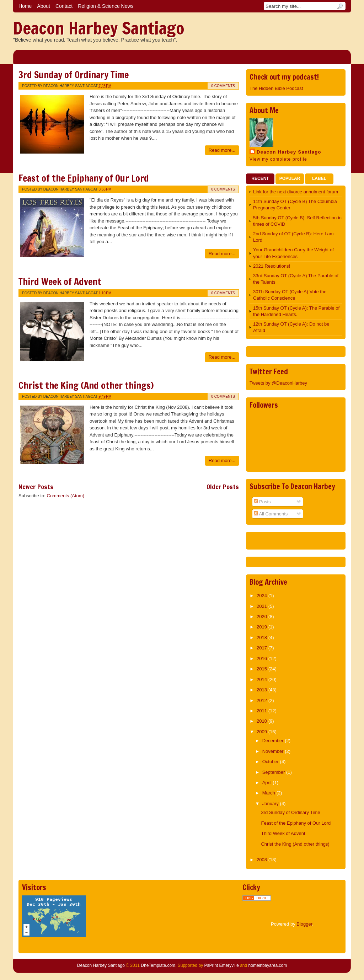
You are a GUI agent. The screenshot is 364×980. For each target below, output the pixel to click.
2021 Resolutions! (272, 266)
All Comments (271, 514)
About (44, 6)
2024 (263, 596)
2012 (263, 700)
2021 (263, 606)
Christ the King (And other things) (86, 385)
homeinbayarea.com (268, 965)
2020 (263, 617)
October (271, 762)
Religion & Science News (106, 6)
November (274, 751)
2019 (263, 627)
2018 (263, 638)
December (274, 741)
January (271, 804)
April (268, 783)
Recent (260, 178)
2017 (263, 648)
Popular (290, 178)
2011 (263, 711)
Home (25, 6)
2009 (263, 732)
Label (319, 178)
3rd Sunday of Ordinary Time (74, 75)
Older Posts (223, 487)
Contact (64, 6)
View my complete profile (278, 159)
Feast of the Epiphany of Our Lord (84, 178)
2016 (263, 658)
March (269, 793)
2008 (263, 860)
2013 (263, 690)
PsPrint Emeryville (221, 965)
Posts (262, 502)
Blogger (304, 924)
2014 (263, 679)
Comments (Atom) (66, 496)
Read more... (222, 150)
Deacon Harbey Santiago (99, 28)
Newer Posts (36, 487)
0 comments (223, 86)
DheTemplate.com (158, 965)
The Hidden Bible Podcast (276, 88)
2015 (263, 669)
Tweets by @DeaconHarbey (278, 383)
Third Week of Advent (60, 282)
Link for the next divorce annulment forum (296, 192)
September (274, 772)
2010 (263, 721)
